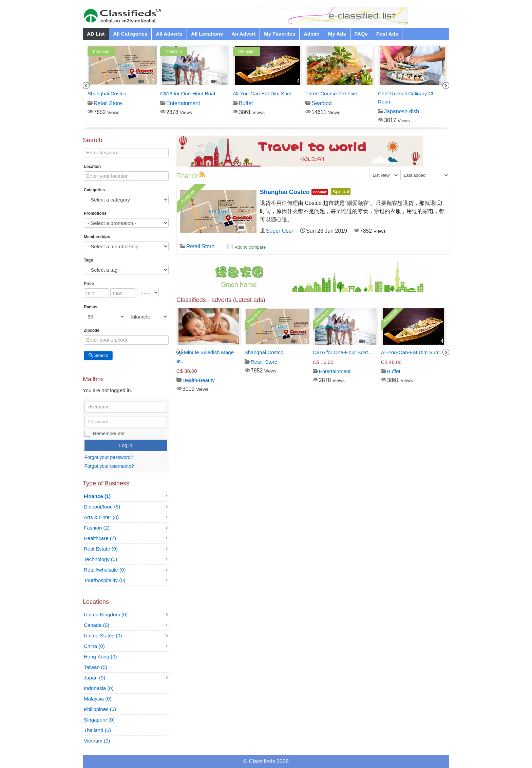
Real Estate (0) (101, 549)
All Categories (130, 34)
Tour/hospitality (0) (105, 580)
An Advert (243, 34)
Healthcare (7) (100, 538)
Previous (86, 85)
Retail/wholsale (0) (105, 570)
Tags (88, 260)
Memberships (97, 237)
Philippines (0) (100, 709)
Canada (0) (97, 625)
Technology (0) (100, 559)
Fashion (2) (97, 528)
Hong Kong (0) (100, 657)
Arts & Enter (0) (101, 517)
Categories (94, 190)
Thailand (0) (97, 730)
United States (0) (103, 636)
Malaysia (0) (98, 699)
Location (92, 167)
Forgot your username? (109, 466)
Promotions (95, 213)
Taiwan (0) (96, 667)
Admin (312, 34)
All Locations (207, 34)
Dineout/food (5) (102, 507)
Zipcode (92, 330)
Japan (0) (94, 678)
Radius (91, 307)
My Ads (337, 34)
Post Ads (387, 34)
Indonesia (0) (99, 688)
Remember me (109, 434)
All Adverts (169, 34)
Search (98, 355)
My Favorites (280, 34)
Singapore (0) (99, 720)
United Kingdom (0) (106, 615)
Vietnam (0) (97, 741)
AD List (96, 34)
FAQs (361, 34)
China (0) (94, 646)
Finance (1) (97, 496)
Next (446, 85)
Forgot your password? (109, 458)
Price (89, 284)
